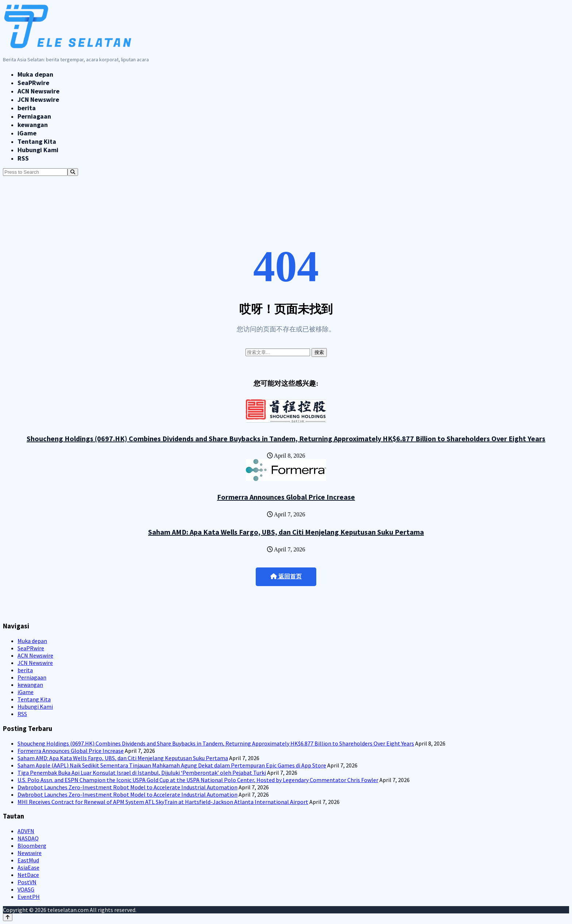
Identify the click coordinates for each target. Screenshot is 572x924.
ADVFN (26, 831)
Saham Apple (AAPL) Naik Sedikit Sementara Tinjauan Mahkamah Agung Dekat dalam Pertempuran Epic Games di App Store (172, 765)
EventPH (29, 897)
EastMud (28, 860)
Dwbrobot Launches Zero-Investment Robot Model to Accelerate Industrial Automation (127, 787)
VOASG (26, 889)
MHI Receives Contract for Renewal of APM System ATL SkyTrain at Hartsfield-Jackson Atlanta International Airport (163, 802)
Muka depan (35, 74)
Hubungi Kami (38, 150)
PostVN (27, 882)
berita (27, 108)
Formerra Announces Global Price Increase (286, 497)
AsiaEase (28, 867)
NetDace (28, 875)
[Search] (73, 172)
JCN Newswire (38, 99)
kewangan (33, 125)
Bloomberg (32, 846)
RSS (23, 158)
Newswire (30, 853)
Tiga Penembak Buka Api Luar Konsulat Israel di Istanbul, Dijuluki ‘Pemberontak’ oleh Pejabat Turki (142, 773)
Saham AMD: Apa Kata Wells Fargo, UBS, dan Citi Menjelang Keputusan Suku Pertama (286, 532)
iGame (27, 133)
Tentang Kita (37, 141)
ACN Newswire (38, 91)
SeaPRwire (33, 83)
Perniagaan (34, 116)
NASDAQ (28, 838)
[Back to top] (8, 917)
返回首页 (286, 576)
